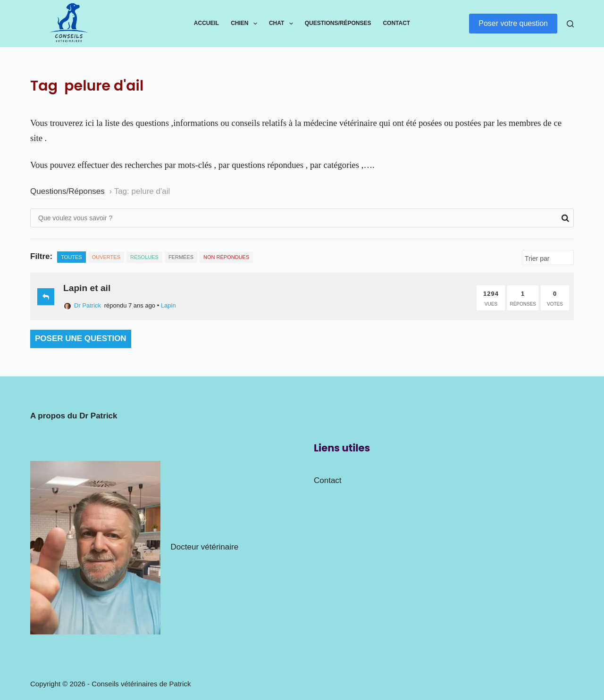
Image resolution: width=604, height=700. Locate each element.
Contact (396, 23)
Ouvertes (106, 257)
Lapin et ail (87, 288)
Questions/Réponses (338, 23)
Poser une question (81, 338)
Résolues (144, 257)
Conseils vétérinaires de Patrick (141, 684)
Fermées (181, 257)
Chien (246, 24)
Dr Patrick (82, 305)
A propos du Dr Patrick (74, 416)
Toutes (71, 257)
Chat (283, 24)
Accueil (206, 23)
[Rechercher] (570, 24)
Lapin (168, 305)
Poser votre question (513, 23)
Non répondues (226, 257)
